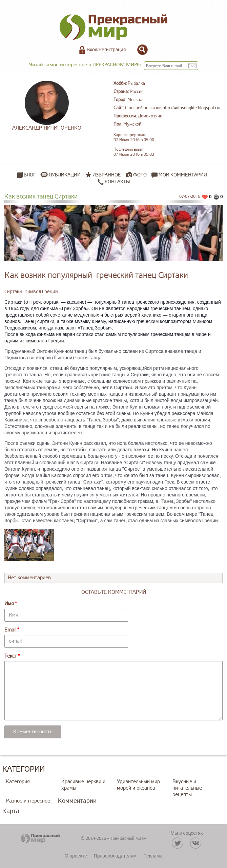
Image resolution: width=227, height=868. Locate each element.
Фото (140, 175)
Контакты (114, 182)
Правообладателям (115, 856)
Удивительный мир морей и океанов (138, 785)
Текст (11, 656)
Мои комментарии (179, 175)
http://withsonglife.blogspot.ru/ (192, 108)
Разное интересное (28, 801)
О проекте (76, 856)
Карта (11, 811)
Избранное (107, 175)
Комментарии (77, 801)
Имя (9, 604)
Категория (18, 782)
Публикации (65, 175)
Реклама (153, 856)
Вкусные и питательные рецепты (187, 788)
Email (10, 630)
